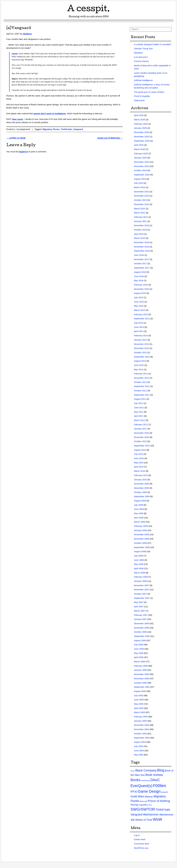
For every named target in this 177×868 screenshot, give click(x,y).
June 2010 (139, 458)
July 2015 (139, 297)
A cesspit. (88, 10)
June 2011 (139, 408)
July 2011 (139, 403)
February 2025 (141, 153)
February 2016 (141, 285)
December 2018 (142, 242)
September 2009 (142, 496)
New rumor (18, 119)
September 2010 (142, 446)
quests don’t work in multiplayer (50, 113)
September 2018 (142, 251)
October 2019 (140, 230)
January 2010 (140, 480)
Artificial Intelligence (143, 80)
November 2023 (142, 196)
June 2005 (139, 700)
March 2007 (140, 611)
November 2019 (142, 225)
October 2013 (140, 352)
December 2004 (142, 725)
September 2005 (142, 687)
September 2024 (142, 175)
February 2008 (141, 577)
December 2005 (142, 674)
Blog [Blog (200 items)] (161, 770)
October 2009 (140, 492)
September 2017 (142, 268)
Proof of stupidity (142, 96)
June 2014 (139, 327)
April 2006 (139, 657)
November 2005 (142, 678)
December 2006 (142, 623)
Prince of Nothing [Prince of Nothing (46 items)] (159, 801)
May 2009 (139, 513)
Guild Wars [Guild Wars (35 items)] (137, 796)
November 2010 (142, 437)
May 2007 (139, 602)
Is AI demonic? (141, 57)
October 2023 (140, 200)
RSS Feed (171, 4)
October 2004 (140, 734)
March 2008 (140, 573)
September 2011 (142, 395)
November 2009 (142, 488)
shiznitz (15, 54)
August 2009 (140, 501)
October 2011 (140, 391)
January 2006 (140, 670)
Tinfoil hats (66, 129)
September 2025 (142, 141)
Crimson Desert (141, 61)
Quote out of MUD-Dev (110, 138)
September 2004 (142, 738)
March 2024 (140, 187)
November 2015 (142, 289)
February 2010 (141, 475)
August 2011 (140, 399)
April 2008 (139, 568)
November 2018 (142, 247)
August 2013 (140, 361)
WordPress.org (141, 848)
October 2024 (140, 170)
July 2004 (139, 746)
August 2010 (140, 450)
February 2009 (141, 526)
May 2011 (139, 412)
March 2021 (140, 213)
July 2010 (139, 454)
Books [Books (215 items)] (136, 780)
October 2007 (140, 594)
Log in (137, 835)
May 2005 (139, 704)
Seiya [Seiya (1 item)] (150, 805)
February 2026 (141, 124)
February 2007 (141, 615)
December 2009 (142, 484)
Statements (139, 100)
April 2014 (139, 331)
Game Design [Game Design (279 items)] (149, 791)
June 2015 (139, 302)
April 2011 (139, 416)
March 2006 (140, 662)
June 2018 (139, 255)
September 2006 (142, 636)
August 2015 (140, 293)
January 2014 (140, 340)
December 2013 (142, 344)
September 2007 (142, 598)
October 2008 (140, 543)
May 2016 (139, 280)
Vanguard (78, 129)
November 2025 (142, 137)
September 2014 (142, 319)
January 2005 (140, 721)
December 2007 (142, 585)
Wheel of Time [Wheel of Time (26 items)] (144, 820)
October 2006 (140, 632)
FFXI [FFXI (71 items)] (134, 792)
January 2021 (140, 221)
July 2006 (139, 645)
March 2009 (140, 522)
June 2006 (139, 649)
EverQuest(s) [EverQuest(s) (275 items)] (141, 786)
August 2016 (140, 272)
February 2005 (141, 717)
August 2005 (140, 691)
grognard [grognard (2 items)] (165, 792)
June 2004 (139, 751)
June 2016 (139, 276)
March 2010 (140, 471)
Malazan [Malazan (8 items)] (149, 797)
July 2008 (139, 556)
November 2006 (142, 628)
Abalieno (27, 34)
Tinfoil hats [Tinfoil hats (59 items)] (163, 810)
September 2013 (142, 357)
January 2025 (140, 158)
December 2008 (142, 534)
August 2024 (140, 179)
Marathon (138, 53)
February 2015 (141, 314)
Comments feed (141, 844)
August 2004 (140, 742)
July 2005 (139, 695)
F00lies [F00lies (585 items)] (160, 786)
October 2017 (140, 263)
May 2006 (139, 653)
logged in (23, 152)
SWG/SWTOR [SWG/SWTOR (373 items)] (143, 809)
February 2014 (141, 335)
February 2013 (141, 374)
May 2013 (139, 369)
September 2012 (142, 386)
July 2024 (139, 183)
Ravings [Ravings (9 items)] (135, 805)
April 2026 (139, 115)
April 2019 (139, 234)
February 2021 (141, 217)
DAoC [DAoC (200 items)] (155, 780)
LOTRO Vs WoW (16, 138)
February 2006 (141, 666)
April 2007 (139, 606)
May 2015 (139, 306)
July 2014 (139, 323)
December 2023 (142, 192)
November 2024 (142, 166)
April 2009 (139, 518)
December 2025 (142, 132)
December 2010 (142, 433)
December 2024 (142, 162)
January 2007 (140, 619)
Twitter (166, 4)
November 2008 (142, 539)
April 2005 (139, 708)
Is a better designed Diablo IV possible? (153, 44)
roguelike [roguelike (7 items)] (143, 805)
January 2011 (140, 429)
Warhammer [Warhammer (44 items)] (151, 814)
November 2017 (142, 259)
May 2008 (139, 564)
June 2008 (139, 560)
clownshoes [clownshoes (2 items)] (145, 781)
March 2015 (140, 310)
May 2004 (139, 755)
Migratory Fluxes (51, 129)
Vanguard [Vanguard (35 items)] (136, 814)
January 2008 (140, 581)
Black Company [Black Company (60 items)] (146, 770)
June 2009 (139, 509)
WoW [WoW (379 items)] (158, 819)
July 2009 (139, 505)
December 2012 (142, 378)
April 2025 (139, 145)
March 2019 (140, 238)
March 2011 (140, 420)
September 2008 (142, 547)
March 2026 (140, 120)
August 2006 (140, 640)
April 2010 (139, 467)
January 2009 (140, 530)
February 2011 (141, 424)
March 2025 (140, 149)
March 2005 (140, 712)
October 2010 (140, 441)
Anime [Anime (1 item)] (133, 771)
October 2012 (140, 382)
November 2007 (142, 589)
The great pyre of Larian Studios (149, 92)
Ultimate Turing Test (143, 48)
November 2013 (142, 348)
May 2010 (139, 463)
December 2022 (142, 204)
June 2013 (139, 365)
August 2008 (140, 551)
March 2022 (140, 209)
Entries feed (140, 839)
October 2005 (140, 683)
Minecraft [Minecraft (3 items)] (143, 801)
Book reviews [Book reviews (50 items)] (154, 775)
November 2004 (142, 729)
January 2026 (140, 128)
